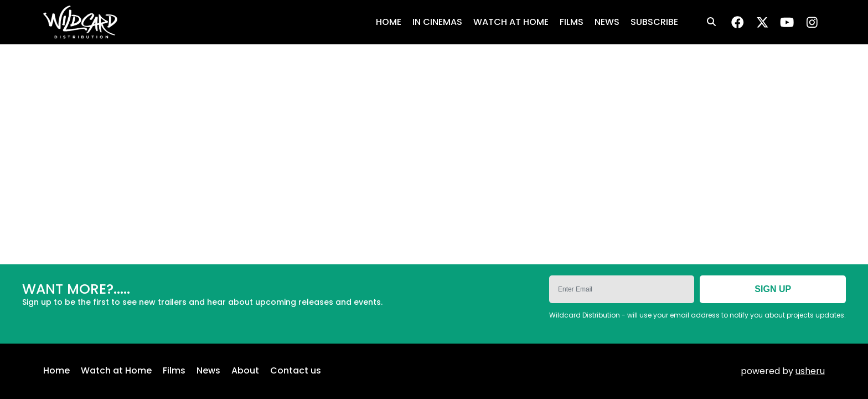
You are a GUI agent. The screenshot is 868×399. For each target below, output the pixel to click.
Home (56, 371)
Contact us (296, 371)
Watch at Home (116, 371)
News (208, 371)
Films (174, 371)
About (245, 371)
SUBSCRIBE (654, 22)
